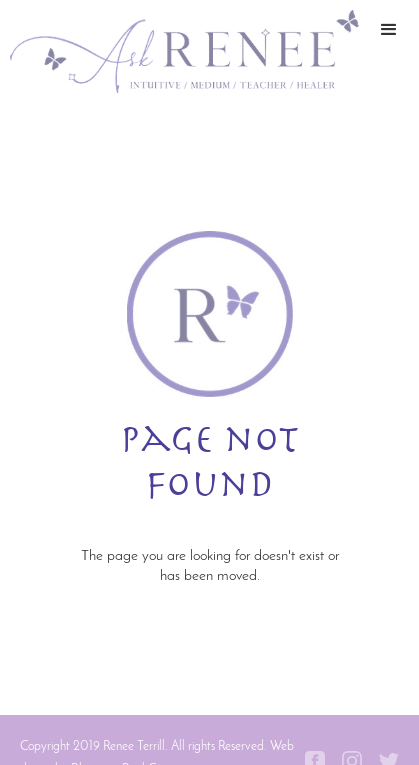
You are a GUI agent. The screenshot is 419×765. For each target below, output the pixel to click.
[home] (179, 51)
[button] (389, 51)
